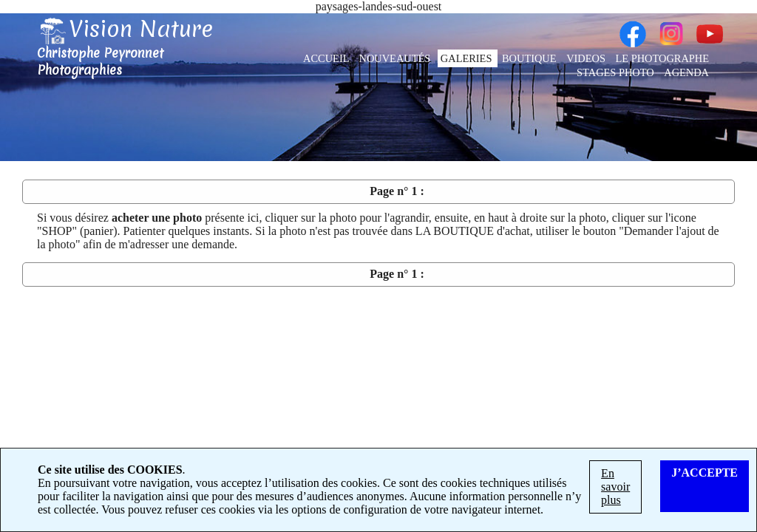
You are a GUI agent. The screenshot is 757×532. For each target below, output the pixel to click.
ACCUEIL (327, 58)
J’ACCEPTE (705, 473)
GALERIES (468, 58)
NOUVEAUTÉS (396, 58)
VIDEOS (587, 58)
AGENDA (686, 72)
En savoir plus (615, 487)
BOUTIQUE (530, 58)
